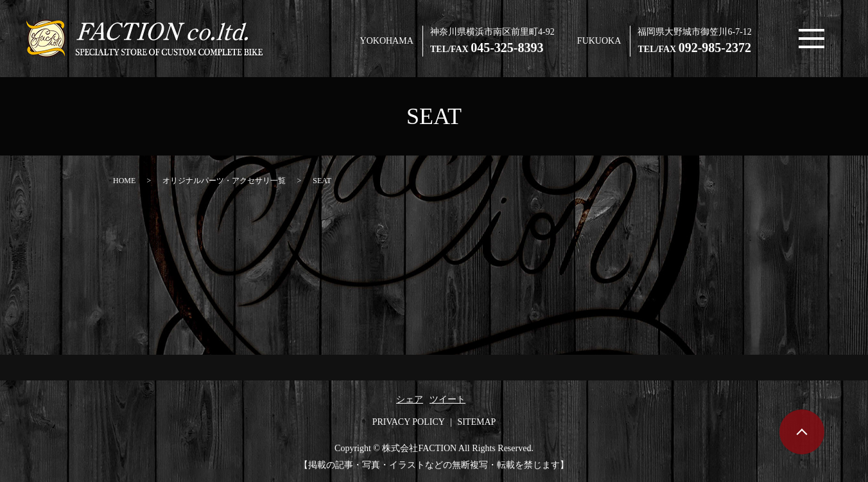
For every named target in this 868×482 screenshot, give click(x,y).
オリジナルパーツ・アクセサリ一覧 (224, 181)
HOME (124, 181)
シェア (410, 399)
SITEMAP (476, 422)
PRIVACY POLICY (409, 422)
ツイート (447, 399)
